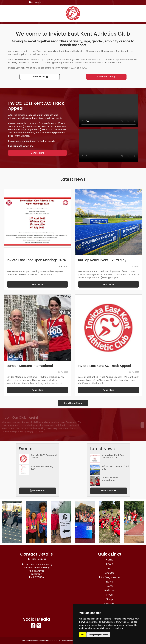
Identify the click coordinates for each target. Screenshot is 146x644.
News (109, 582)
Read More (37, 284)
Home (109, 560)
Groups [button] (110, 573)
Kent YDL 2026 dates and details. (44, 456)
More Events (37, 491)
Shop (110, 599)
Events (110, 586)
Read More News (73, 403)
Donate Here (38, 153)
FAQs (110, 595)
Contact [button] (110, 604)
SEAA (84, 68)
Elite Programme (110, 577)
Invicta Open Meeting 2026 (42, 468)
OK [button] (83, 635)
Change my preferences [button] (98, 635)
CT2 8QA (39, 577)
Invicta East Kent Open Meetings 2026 (113, 456)
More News (109, 491)
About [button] (109, 564)
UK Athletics (64, 68)
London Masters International (110, 479)
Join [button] (109, 568)
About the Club (106, 77)
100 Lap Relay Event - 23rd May (115, 468)
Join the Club (40, 77)
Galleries (109, 591)
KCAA (73, 68)
